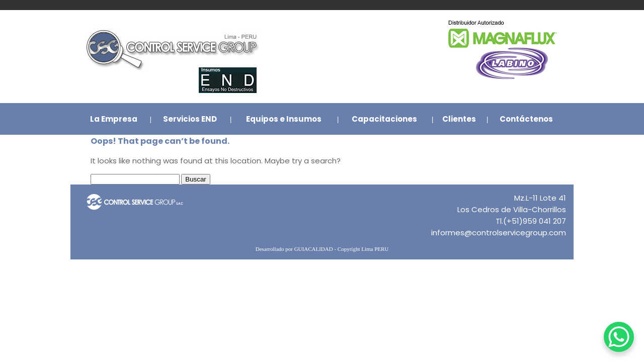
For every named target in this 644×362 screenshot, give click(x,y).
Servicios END (190, 119)
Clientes (459, 119)
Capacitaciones (384, 119)
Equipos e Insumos (284, 119)
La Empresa (114, 119)
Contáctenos (526, 119)
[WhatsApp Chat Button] (619, 337)
